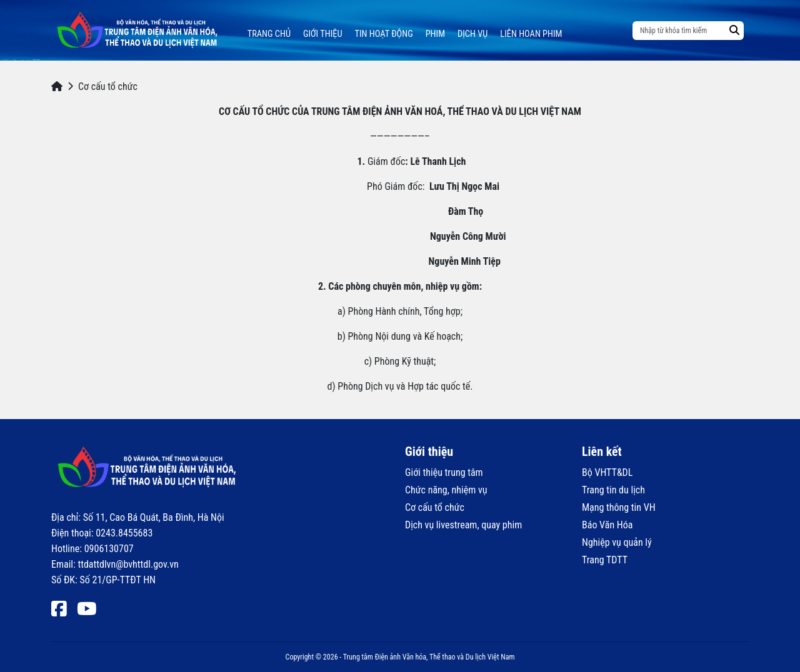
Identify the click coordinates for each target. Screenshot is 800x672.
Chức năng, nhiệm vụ (446, 490)
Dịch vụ (472, 34)
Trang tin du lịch (613, 490)
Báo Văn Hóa (607, 525)
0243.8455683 (124, 533)
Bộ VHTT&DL (607, 472)
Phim (435, 34)
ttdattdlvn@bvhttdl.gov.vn (128, 564)
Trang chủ (269, 34)
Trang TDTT (605, 560)
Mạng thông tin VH (619, 507)
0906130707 (109, 549)
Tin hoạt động (384, 34)
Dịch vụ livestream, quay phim (463, 525)
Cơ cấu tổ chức (435, 507)
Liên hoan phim (531, 34)
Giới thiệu (323, 34)
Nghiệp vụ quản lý (617, 542)
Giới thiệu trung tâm (444, 472)
